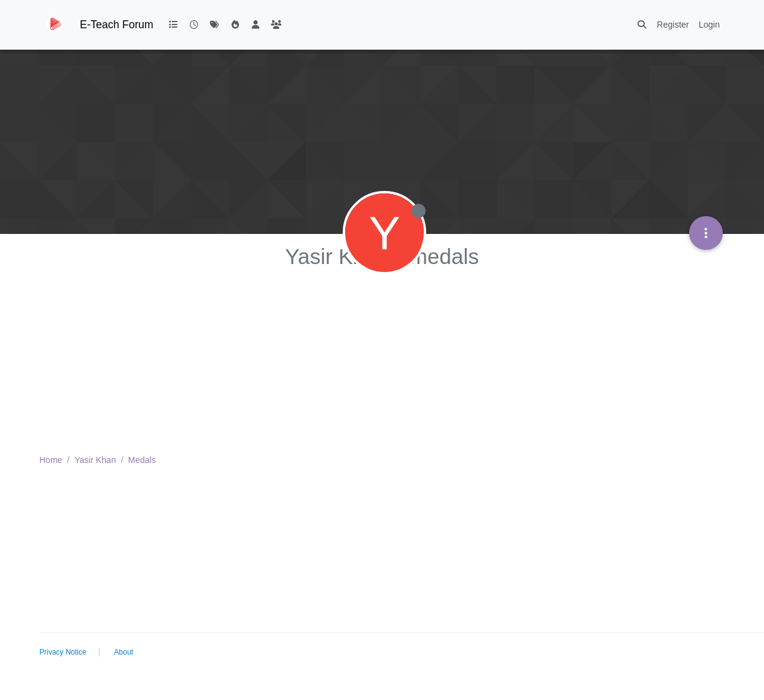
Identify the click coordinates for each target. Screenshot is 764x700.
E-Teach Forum (117, 25)
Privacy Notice (63, 652)
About (124, 652)
